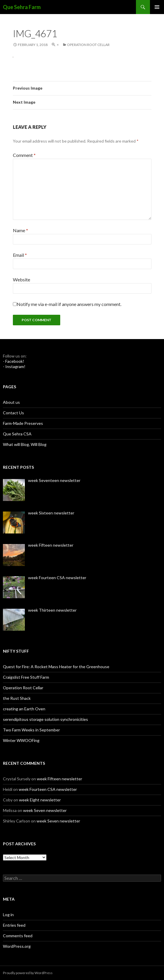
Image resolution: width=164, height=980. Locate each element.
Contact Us (13, 413)
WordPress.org (17, 946)
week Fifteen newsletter (59, 779)
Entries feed (14, 925)
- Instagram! (14, 366)
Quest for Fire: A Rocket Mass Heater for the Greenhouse (56, 667)
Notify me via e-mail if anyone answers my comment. (67, 304)
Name (20, 230)
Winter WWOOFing (21, 740)
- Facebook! (14, 361)
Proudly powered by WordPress (28, 973)
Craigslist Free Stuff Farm (26, 677)
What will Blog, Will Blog (25, 444)
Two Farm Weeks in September (31, 730)
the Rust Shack (17, 698)
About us (11, 402)
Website (21, 279)
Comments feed (18, 936)
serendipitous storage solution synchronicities (45, 719)
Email (20, 255)
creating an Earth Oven (24, 709)
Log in (8, 915)
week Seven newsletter (45, 810)
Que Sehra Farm (22, 7)
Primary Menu (157, 7)
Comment (24, 155)
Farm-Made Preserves (23, 423)
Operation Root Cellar (88, 45)
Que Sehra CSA (17, 434)
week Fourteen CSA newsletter (48, 789)
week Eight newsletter (40, 800)
